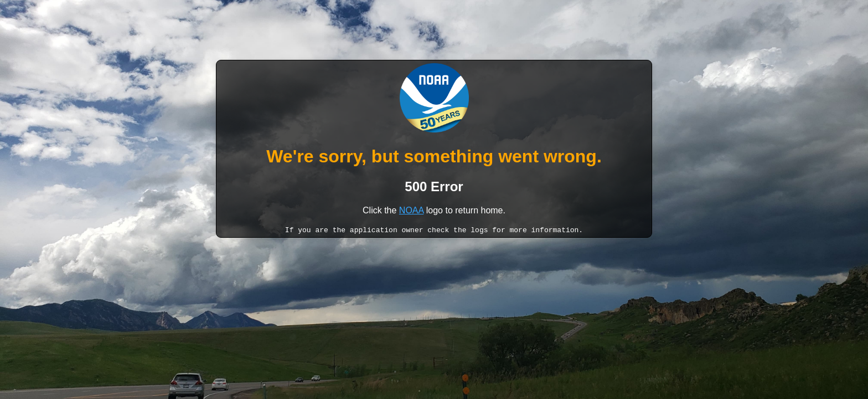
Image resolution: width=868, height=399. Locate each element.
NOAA (411, 210)
